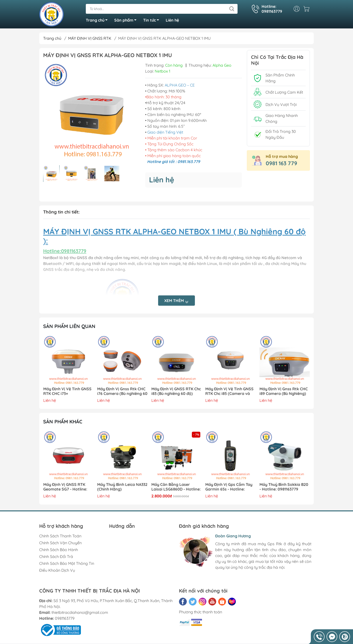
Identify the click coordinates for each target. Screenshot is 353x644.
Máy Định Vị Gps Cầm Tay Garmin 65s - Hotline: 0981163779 (229, 487)
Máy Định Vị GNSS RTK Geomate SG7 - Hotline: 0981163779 (65, 487)
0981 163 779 (281, 163)
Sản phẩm (127, 21)
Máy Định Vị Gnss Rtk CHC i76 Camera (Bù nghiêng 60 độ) (122, 391)
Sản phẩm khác (63, 422)
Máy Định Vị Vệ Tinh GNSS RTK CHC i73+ (67, 391)
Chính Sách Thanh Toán (60, 536)
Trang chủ (98, 21)
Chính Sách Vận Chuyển (60, 543)
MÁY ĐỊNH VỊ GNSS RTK (90, 38)
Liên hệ (172, 20)
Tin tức (152, 21)
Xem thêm (176, 301)
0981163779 (65, 618)
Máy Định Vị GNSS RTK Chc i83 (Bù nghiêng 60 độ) (176, 391)
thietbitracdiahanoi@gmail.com (80, 612)
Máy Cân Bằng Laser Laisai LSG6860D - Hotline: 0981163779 (176, 487)
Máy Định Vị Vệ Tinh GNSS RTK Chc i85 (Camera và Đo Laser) (230, 391)
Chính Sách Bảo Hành (59, 550)
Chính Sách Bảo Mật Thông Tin (67, 563)
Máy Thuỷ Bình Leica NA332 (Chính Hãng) (122, 487)
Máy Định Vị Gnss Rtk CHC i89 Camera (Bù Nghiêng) (284, 391)
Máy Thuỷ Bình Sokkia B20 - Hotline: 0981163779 (284, 487)
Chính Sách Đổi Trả (56, 556)
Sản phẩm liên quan (69, 326)
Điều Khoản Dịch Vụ (57, 570)
